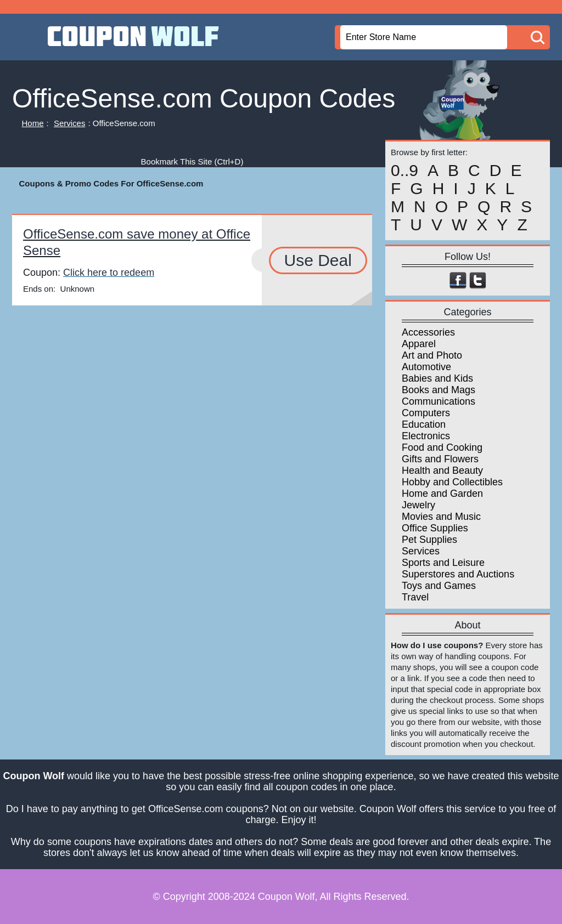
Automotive (426, 367)
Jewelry (418, 505)
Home (33, 123)
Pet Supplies (429, 540)
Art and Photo (432, 355)
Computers (426, 413)
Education (424, 424)
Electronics (426, 436)
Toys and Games (439, 586)
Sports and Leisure (443, 563)
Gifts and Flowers (440, 459)
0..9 (404, 171)
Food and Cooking (442, 447)
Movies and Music (441, 517)
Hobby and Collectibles (452, 482)
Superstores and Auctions (458, 574)
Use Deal (318, 260)
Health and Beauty (442, 470)
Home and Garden (442, 494)
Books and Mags (439, 390)
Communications (439, 401)
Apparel (419, 344)
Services (70, 123)
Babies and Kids (437, 378)
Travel (415, 597)
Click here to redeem (109, 273)
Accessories (428, 332)
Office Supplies (435, 528)
